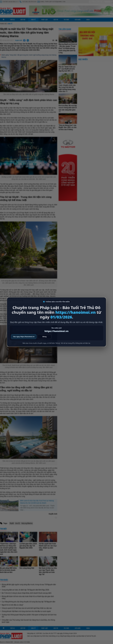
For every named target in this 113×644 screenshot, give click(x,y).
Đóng (45, 337)
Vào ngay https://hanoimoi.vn (24, 337)
